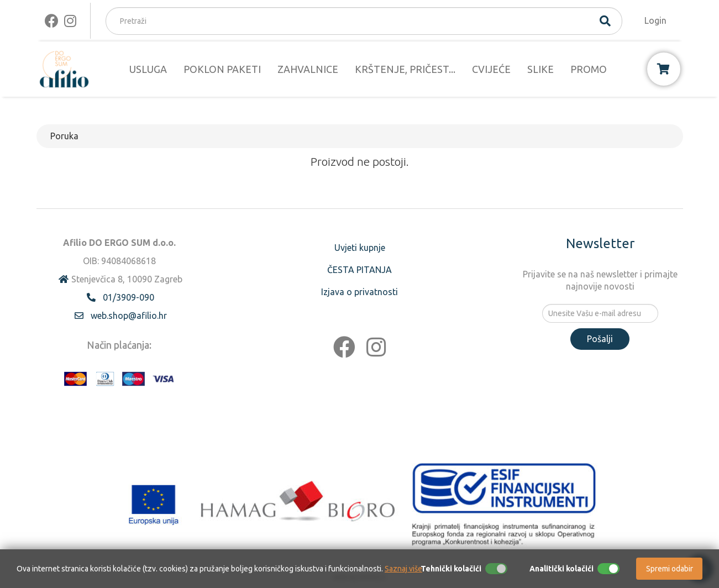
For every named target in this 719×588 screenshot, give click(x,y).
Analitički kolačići (561, 569)
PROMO (589, 69)
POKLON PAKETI (222, 69)
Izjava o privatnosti (359, 292)
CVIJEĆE (491, 69)
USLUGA (148, 69)
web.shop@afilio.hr (129, 316)
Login (655, 20)
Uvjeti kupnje (360, 248)
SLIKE (540, 69)
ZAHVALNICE (308, 69)
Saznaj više (403, 569)
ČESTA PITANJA (359, 270)
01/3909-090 (128, 297)
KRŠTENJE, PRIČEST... (405, 69)
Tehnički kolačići (451, 569)
